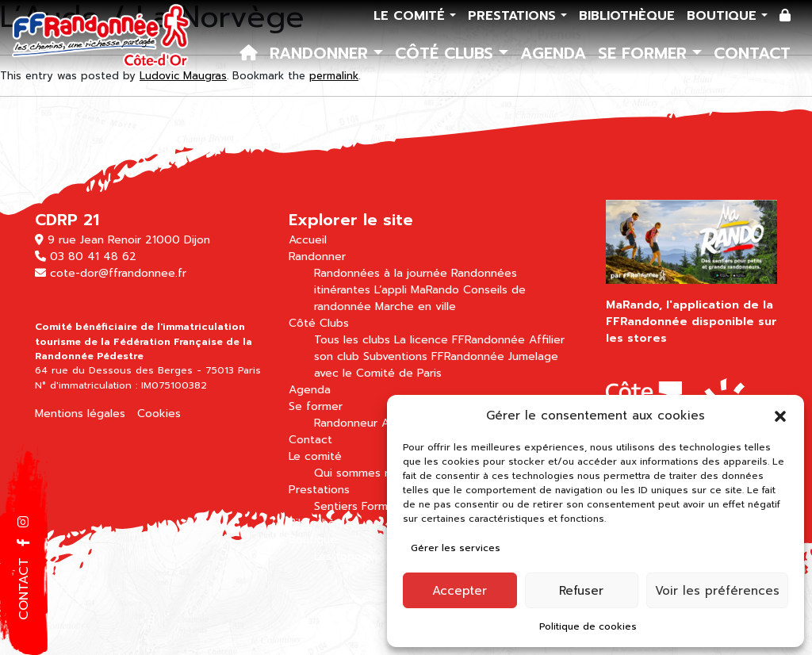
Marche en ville (416, 306)
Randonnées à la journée (381, 273)
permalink (334, 76)
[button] (780, 416)
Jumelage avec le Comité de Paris (436, 365)
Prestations (514, 16)
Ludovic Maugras (183, 76)
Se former (645, 53)
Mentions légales (80, 414)
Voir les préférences (717, 591)
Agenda (553, 53)
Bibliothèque (627, 16)
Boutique (724, 16)
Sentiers (336, 506)
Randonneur (346, 423)
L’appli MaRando (417, 290)
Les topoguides (356, 556)
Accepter (460, 591)
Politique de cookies (588, 626)
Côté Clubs (447, 53)
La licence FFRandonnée (460, 340)
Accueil (308, 240)
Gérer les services (456, 548)
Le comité (412, 16)
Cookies (159, 414)
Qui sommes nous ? (367, 473)
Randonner (322, 53)
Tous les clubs (352, 340)
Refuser (581, 591)
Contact (752, 53)
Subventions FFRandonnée (434, 356)
